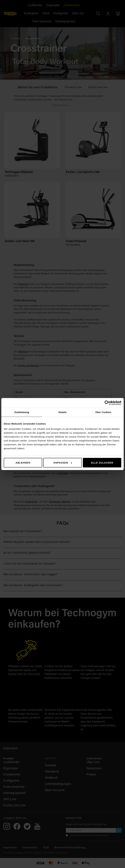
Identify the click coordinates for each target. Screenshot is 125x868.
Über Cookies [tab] (103, 412)
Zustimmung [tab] (22, 412)
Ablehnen (23, 463)
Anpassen (63, 463)
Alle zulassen (102, 463)
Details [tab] (62, 412)
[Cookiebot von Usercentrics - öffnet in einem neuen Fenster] (107, 403)
